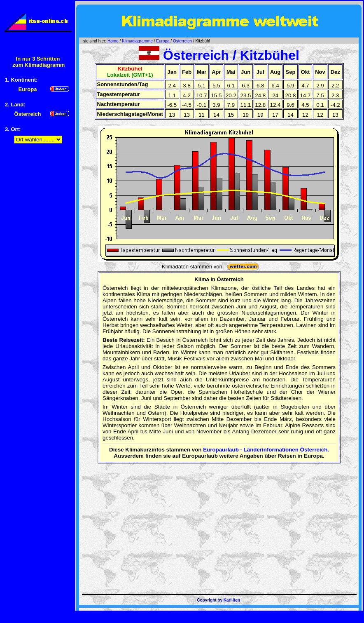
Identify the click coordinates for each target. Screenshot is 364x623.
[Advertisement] (38, 278)
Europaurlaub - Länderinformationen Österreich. (266, 450)
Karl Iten (232, 600)
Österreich (182, 41)
